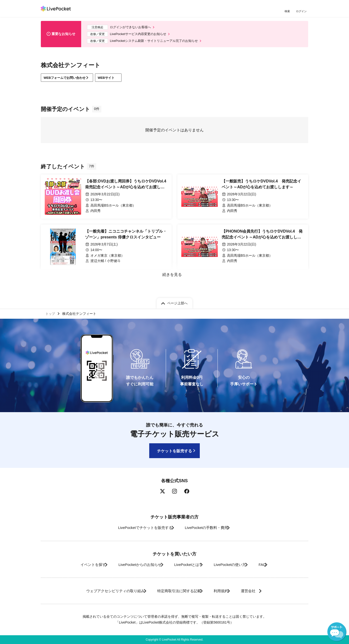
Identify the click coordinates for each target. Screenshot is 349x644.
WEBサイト (116, 80)
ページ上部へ (177, 302)
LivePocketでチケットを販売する (140, 528)
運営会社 (258, 591)
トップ (51, 313)
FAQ (273, 565)
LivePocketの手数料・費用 (208, 528)
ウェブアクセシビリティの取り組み (105, 591)
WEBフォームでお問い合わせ (67, 80)
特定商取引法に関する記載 (176, 591)
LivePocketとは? (187, 565)
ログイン (302, 12)
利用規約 (224, 591)
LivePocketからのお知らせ (132, 565)
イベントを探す (79, 565)
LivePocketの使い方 (235, 565)
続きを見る (172, 278)
